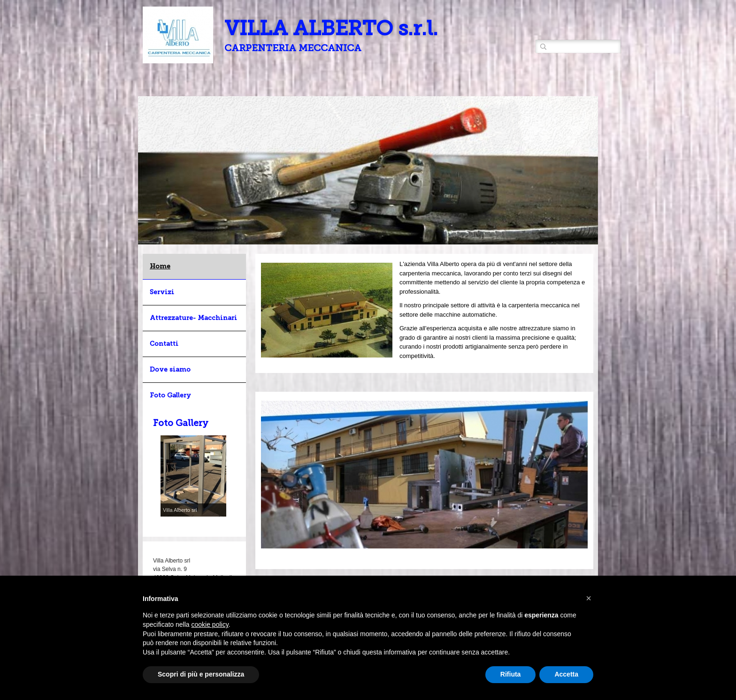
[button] (589, 598)
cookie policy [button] (210, 624)
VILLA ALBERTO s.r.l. (331, 28)
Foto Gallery (170, 395)
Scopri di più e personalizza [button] (201, 674)
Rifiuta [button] (511, 674)
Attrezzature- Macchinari (193, 318)
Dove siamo (170, 369)
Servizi (162, 292)
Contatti (164, 344)
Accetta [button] (566, 674)
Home (160, 266)
